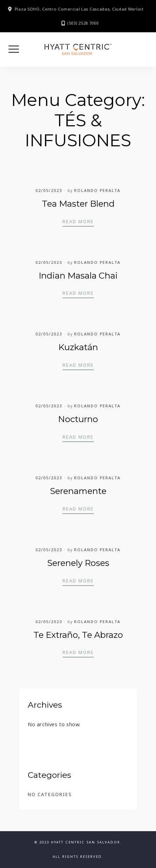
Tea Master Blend (78, 204)
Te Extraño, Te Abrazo (78, 635)
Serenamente (78, 491)
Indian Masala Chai (78, 276)
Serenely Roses (78, 563)
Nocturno (78, 419)
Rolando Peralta (97, 190)
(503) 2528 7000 (83, 23)
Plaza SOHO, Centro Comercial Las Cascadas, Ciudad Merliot (79, 9)
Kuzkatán (78, 347)
